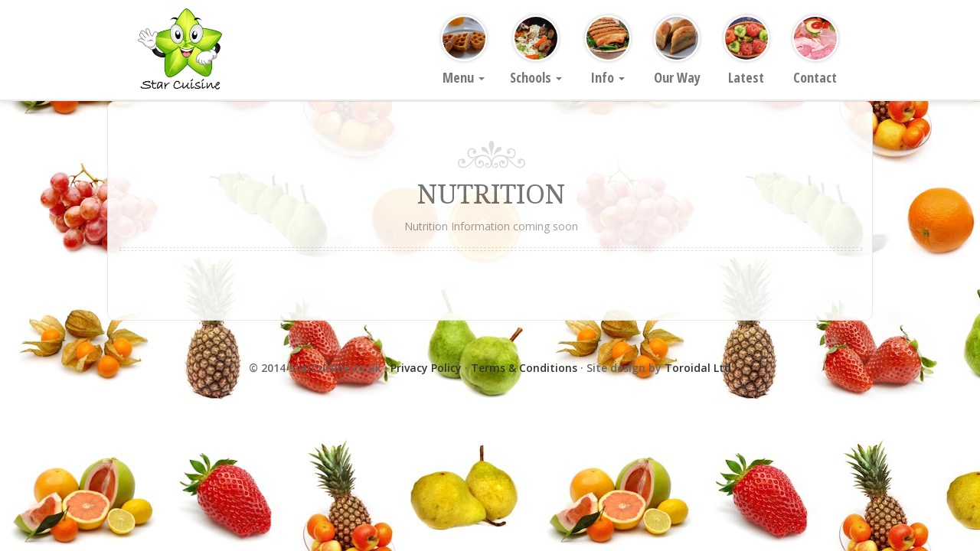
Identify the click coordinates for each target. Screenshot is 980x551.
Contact (815, 51)
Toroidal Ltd (698, 368)
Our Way (677, 51)
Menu (464, 51)
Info (608, 51)
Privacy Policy (426, 368)
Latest (746, 51)
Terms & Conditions (524, 368)
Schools (536, 51)
